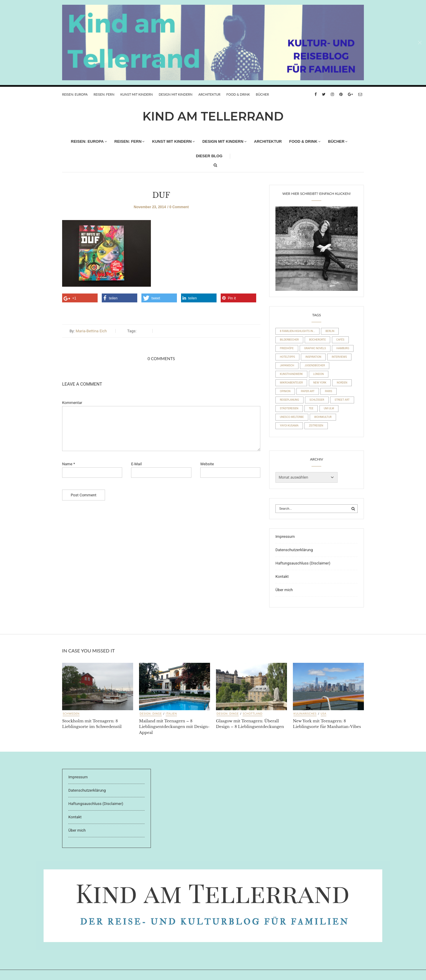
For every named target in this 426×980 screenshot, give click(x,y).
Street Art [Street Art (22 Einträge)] (342, 400)
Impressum (285, 536)
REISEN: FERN (104, 94)
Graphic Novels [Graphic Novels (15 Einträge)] (315, 348)
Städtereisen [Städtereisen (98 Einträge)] (289, 408)
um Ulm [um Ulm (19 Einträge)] (329, 408)
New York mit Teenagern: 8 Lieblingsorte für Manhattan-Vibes (327, 724)
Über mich (284, 590)
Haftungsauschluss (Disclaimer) (303, 563)
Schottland (252, 714)
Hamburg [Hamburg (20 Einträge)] (343, 348)
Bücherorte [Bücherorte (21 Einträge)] (317, 340)
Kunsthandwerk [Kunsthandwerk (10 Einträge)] (291, 374)
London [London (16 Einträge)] (319, 374)
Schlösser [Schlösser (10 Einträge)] (317, 400)
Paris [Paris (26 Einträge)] (328, 391)
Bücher (262, 94)
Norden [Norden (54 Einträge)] (342, 383)
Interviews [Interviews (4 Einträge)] (339, 357)
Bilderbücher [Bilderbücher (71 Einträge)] (289, 340)
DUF (161, 195)
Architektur (210, 94)
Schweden (71, 714)
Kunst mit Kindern (137, 94)
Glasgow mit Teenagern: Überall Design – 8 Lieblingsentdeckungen (250, 724)
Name (68, 464)
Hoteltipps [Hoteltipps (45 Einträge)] (287, 357)
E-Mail (136, 464)
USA (324, 714)
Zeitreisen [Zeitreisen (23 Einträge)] (316, 426)
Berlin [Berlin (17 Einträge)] (330, 331)
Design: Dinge (151, 714)
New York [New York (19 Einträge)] (320, 383)
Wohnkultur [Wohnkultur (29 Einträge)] (323, 417)
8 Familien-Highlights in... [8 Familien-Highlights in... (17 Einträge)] (297, 331)
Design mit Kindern (175, 94)
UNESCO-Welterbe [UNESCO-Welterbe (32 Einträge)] (292, 417)
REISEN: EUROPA (75, 94)
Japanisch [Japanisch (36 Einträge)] (287, 365)
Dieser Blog (209, 156)
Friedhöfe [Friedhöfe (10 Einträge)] (287, 348)
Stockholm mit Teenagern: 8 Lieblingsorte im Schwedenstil (92, 724)
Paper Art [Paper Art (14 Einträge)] (308, 391)
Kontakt (282, 576)
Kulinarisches (305, 714)
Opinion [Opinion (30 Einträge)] (285, 391)
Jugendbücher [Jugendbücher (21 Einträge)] (315, 365)
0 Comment (179, 207)
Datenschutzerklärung (294, 550)
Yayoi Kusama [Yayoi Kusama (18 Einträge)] (289, 426)
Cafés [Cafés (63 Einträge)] (340, 340)
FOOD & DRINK (238, 94)
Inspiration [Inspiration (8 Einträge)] (313, 357)
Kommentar (72, 403)
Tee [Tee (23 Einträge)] (311, 408)
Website (207, 464)
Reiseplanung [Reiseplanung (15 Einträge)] (289, 400)
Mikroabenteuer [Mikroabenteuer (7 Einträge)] (291, 383)
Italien (171, 714)
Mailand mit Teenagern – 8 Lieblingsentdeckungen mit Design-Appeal (174, 727)
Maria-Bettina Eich (91, 331)
